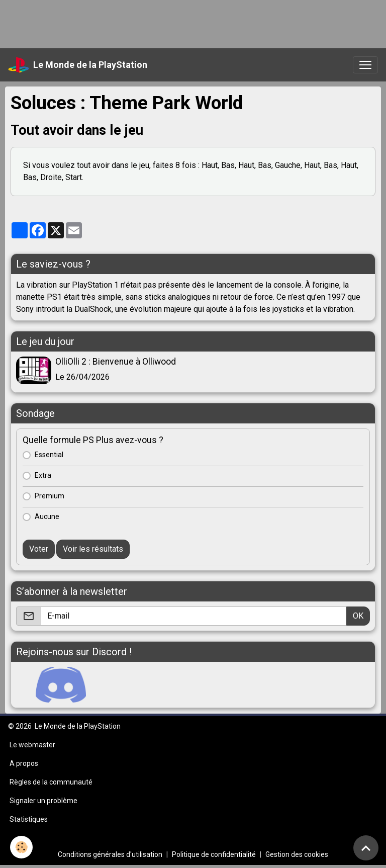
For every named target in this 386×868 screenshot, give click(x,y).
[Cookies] (21, 847)
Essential (49, 455)
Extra (43, 475)
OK (358, 616)
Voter (39, 549)
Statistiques (29, 819)
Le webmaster (32, 745)
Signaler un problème (43, 801)
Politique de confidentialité (214, 854)
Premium (50, 496)
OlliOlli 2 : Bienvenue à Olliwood (116, 362)
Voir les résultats (93, 549)
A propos (24, 763)
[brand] (78, 65)
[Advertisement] (183, 23)
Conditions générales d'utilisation (110, 854)
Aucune (47, 516)
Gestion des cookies (297, 854)
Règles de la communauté (51, 782)
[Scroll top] (366, 848)
